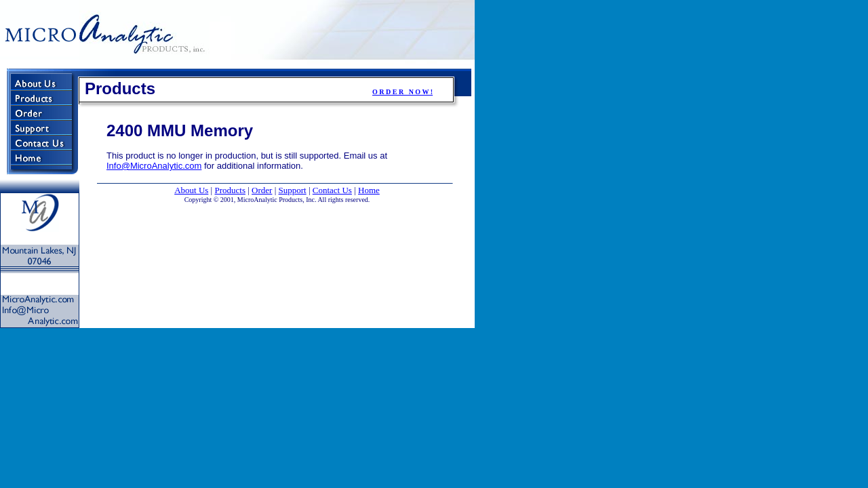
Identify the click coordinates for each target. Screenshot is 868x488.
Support (293, 190)
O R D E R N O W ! (402, 92)
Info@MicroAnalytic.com (154, 166)
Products (230, 190)
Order (262, 190)
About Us (191, 190)
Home (369, 190)
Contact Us (332, 190)
